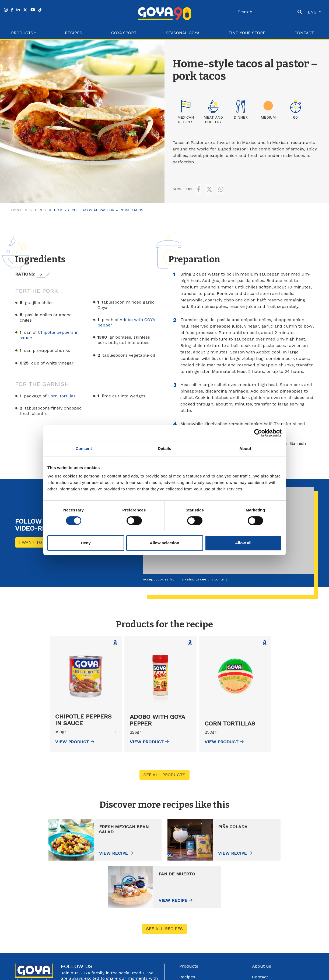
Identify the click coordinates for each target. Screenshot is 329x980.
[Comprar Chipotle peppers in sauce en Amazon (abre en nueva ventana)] (115, 639)
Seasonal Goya (183, 33)
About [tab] (245, 448)
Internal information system (281, 948)
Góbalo (167, 974)
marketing (186, 575)
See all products (164, 771)
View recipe (74, 849)
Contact (304, 33)
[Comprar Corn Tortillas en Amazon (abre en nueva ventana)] (265, 639)
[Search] (267, 12)
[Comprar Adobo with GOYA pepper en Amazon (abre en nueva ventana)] (190, 639)
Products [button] (22, 33)
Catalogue (262, 937)
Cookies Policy (238, 974)
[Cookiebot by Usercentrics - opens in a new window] (258, 433)
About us (262, 915)
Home (17, 206)
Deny (86, 543)
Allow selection (164, 543)
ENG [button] (313, 12)
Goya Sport (124, 33)
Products (189, 915)
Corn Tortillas (62, 392)
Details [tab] (164, 448)
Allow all (243, 543)
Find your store (247, 33)
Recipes (73, 33)
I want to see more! (43, 538)
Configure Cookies (269, 974)
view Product (75, 738)
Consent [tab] (84, 448)
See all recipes (164, 878)
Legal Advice (186, 974)
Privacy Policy (211, 974)
